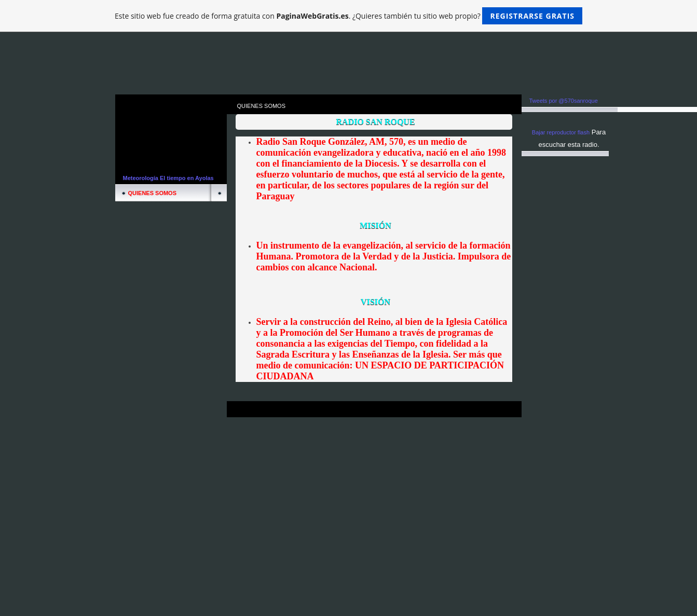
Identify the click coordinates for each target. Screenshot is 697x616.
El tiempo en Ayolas (187, 178)
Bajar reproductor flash (561, 132)
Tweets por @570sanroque (564, 101)
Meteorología (141, 178)
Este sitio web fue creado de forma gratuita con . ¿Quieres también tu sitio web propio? (348, 16)
